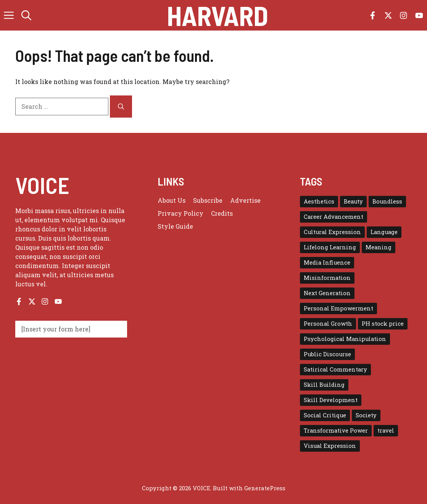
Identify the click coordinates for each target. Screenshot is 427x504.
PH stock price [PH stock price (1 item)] (383, 324)
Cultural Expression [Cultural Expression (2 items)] (332, 232)
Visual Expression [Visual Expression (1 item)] (330, 446)
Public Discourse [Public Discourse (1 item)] (327, 354)
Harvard (218, 15)
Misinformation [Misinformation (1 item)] (327, 278)
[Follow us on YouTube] (419, 15)
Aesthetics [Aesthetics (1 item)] (319, 201)
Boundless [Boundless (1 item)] (387, 201)
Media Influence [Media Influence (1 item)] (327, 262)
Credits (222, 213)
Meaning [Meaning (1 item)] (379, 247)
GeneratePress (265, 488)
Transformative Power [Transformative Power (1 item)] (336, 430)
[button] (26, 15)
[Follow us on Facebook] (373, 15)
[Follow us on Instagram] (404, 15)
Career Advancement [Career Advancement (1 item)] (334, 217)
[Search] (121, 107)
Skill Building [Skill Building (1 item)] (324, 385)
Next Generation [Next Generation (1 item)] (327, 293)
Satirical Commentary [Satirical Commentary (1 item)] (335, 369)
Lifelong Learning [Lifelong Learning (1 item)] (330, 247)
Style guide (175, 226)
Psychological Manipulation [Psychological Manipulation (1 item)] (345, 339)
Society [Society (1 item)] (366, 415)
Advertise (245, 200)
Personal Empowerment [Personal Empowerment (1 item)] (338, 308)
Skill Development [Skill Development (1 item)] (331, 400)
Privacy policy (180, 213)
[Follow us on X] (388, 15)
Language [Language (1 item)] (384, 232)
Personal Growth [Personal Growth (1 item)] (328, 324)
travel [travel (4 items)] (386, 430)
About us (172, 200)
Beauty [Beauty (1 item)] (353, 201)
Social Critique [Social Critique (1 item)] (325, 415)
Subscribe (208, 200)
